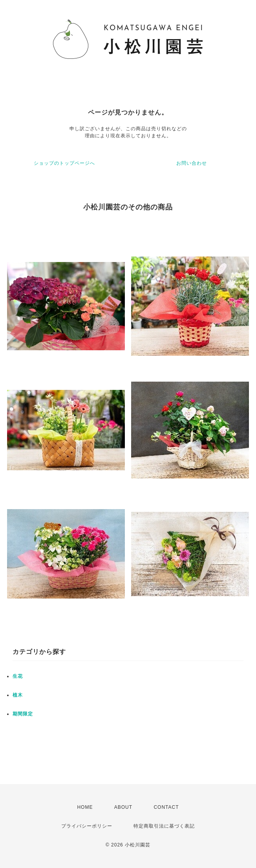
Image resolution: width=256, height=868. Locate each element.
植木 (18, 695)
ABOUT (123, 807)
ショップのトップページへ (64, 163)
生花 (18, 676)
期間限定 (23, 714)
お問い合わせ (192, 163)
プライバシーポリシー (87, 826)
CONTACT (166, 807)
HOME (85, 807)
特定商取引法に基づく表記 (164, 826)
